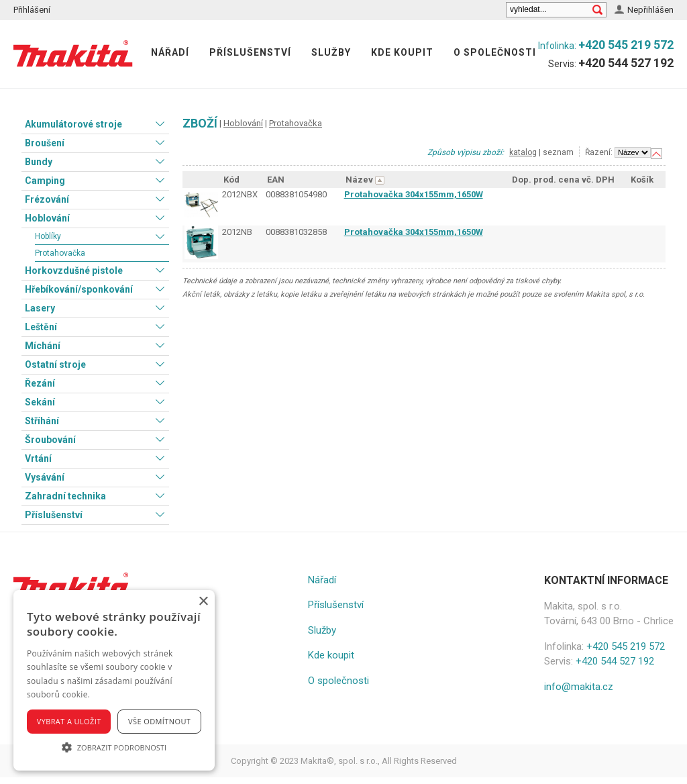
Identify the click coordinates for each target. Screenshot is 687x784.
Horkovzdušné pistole (74, 271)
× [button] (203, 602)
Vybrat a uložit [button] (69, 721)
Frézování (47, 199)
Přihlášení (32, 10)
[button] (114, 747)
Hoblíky (48, 236)
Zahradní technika (65, 496)
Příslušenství (250, 52)
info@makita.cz (579, 687)
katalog (523, 152)
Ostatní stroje (55, 364)
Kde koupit (402, 52)
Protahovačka (60, 253)
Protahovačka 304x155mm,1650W (414, 194)
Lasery (40, 308)
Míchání (43, 346)
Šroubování (50, 440)
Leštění (41, 327)
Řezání (40, 383)
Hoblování (47, 218)
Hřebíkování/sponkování (79, 289)
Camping (45, 181)
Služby (331, 52)
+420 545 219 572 (626, 45)
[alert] (114, 680)
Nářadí (170, 52)
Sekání (40, 402)
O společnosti (495, 52)
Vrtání (38, 458)
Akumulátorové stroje (73, 124)
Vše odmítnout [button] (159, 721)
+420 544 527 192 (626, 63)
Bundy (39, 162)
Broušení (45, 143)
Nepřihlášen (650, 10)
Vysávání (45, 477)
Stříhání (42, 421)
